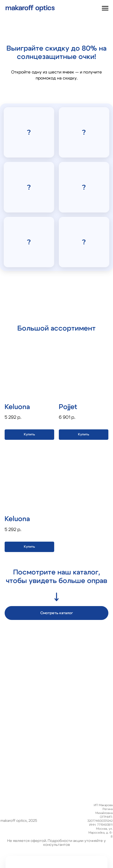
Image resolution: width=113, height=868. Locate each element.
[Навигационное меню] (105, 8)
